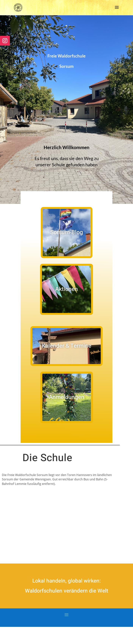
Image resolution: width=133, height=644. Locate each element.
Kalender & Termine (66, 346)
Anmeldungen (67, 397)
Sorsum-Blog (67, 232)
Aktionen (66, 289)
